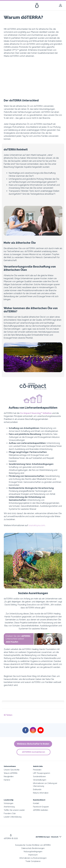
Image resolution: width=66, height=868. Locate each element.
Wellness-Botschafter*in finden (33, 744)
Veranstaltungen (40, 780)
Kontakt (36, 803)
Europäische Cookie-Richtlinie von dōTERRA (33, 845)
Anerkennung (9, 807)
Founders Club (10, 813)
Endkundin (37, 789)
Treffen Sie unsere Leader (14, 810)
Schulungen (9, 803)
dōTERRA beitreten (41, 810)
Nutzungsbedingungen (33, 851)
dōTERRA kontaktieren (34, 752)
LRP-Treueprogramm (42, 773)
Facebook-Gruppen (41, 807)
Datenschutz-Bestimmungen (33, 848)
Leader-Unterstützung (13, 817)
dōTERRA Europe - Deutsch (47, 837)
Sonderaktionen (39, 776)
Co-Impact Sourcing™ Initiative (36, 413)
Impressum (33, 855)
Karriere (7, 780)
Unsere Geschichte (12, 770)
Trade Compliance (33, 861)
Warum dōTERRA (11, 773)
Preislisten (37, 770)
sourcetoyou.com (37, 525)
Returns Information (41, 793)
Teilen (8, 715)
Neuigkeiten (9, 776)
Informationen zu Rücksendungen (33, 858)
